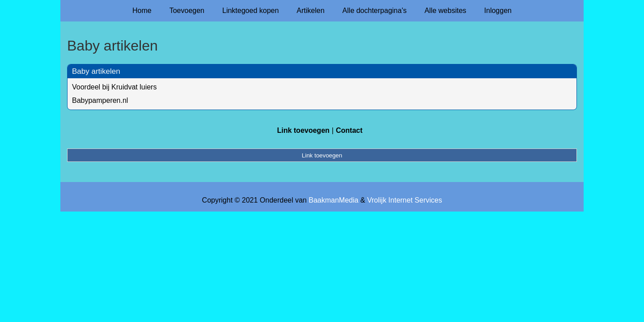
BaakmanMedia (333, 200)
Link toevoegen (303, 130)
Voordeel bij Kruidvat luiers (114, 87)
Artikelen (310, 11)
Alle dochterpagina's (375, 11)
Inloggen (498, 11)
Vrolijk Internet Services (405, 200)
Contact (349, 130)
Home (142, 11)
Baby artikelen (96, 71)
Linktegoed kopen (250, 11)
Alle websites (445, 11)
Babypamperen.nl (100, 100)
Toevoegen (187, 11)
